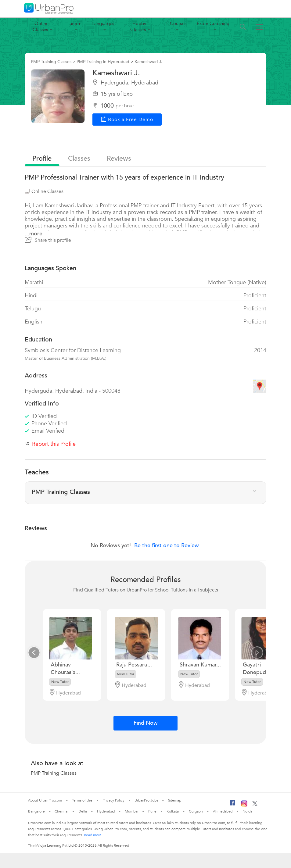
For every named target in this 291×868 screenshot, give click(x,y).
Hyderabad (106, 811)
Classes (79, 159)
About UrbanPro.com (45, 800)
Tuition (74, 23)
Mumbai (131, 811)
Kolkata (172, 811)
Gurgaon (196, 811)
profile (42, 159)
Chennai (61, 811)
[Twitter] (255, 805)
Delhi (83, 811)
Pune (153, 811)
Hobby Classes (138, 27)
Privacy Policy (113, 800)
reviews (119, 159)
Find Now (146, 723)
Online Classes (41, 27)
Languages (103, 23)
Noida (247, 811)
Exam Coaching (213, 23)
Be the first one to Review (167, 546)
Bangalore (36, 811)
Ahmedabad (223, 811)
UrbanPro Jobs (146, 800)
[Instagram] (244, 805)
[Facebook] (232, 805)
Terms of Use (82, 800)
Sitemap (175, 800)
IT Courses (175, 23)
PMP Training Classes (54, 773)
